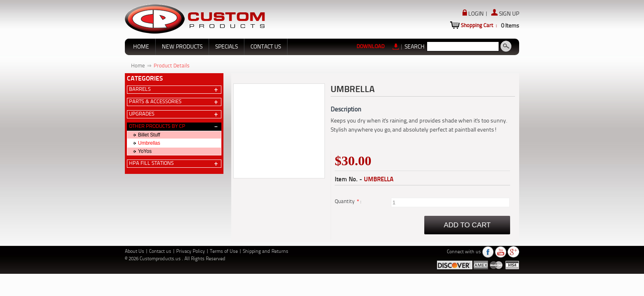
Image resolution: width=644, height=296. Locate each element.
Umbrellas (149, 143)
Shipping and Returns (266, 252)
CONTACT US (266, 47)
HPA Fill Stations (151, 163)
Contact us (161, 252)
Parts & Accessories (155, 102)
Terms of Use (224, 252)
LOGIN (474, 14)
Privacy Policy (191, 252)
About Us (135, 252)
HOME (141, 47)
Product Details (171, 66)
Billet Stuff (149, 135)
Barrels (140, 89)
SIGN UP (505, 14)
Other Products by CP (157, 126)
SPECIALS (227, 47)
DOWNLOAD (378, 46)
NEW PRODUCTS (182, 47)
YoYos (145, 151)
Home (138, 66)
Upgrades (142, 114)
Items (510, 26)
